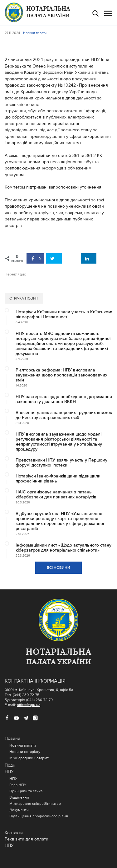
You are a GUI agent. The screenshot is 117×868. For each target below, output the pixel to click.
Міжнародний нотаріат (29, 758)
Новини (12, 738)
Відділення (19, 797)
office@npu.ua (29, 705)
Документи (19, 810)
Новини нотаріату (25, 752)
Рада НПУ (18, 785)
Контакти (14, 833)
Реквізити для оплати (27, 839)
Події (10, 765)
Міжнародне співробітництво (35, 804)
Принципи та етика (26, 791)
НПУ (9, 772)
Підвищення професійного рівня (39, 816)
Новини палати (23, 745)
